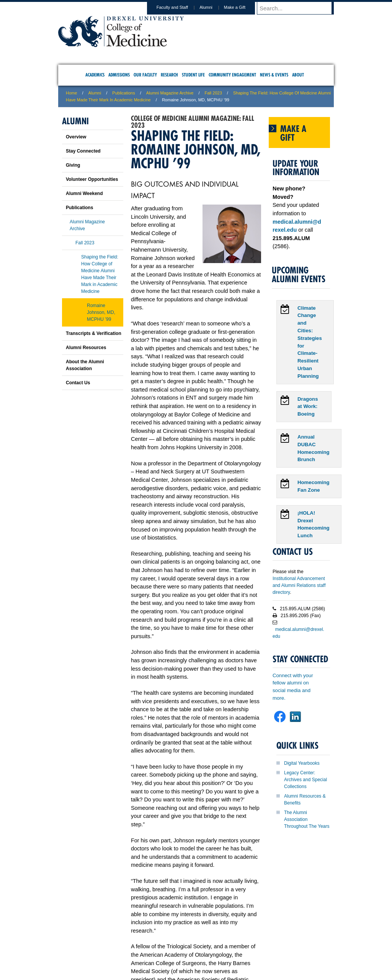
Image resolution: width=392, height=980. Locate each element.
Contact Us (78, 383)
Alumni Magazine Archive (170, 93)
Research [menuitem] (169, 75)
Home (71, 93)
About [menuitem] (298, 75)
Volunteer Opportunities (92, 179)
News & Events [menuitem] (274, 75)
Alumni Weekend (84, 193)
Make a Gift (242, 7)
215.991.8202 (297, 967)
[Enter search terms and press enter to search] (299, 8)
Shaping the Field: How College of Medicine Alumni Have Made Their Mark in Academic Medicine (100, 274)
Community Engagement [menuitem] (232, 75)
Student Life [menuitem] (193, 75)
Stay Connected (83, 151)
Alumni (213, 7)
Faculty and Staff (180, 7)
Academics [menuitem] (95, 75)
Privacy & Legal (194, 942)
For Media (144, 942)
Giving (73, 165)
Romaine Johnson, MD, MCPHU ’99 (101, 312)
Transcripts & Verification (94, 333)
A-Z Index (120, 942)
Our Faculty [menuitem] (145, 75)
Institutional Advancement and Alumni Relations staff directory (299, 585)
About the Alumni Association (85, 365)
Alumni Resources (86, 348)
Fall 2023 (213, 93)
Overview (76, 137)
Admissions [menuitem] (119, 75)
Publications (123, 93)
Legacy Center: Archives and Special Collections (305, 780)
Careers (166, 942)
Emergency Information (189, 950)
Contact (221, 942)
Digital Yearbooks (302, 763)
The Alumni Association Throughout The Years (307, 819)
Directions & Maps (251, 942)
